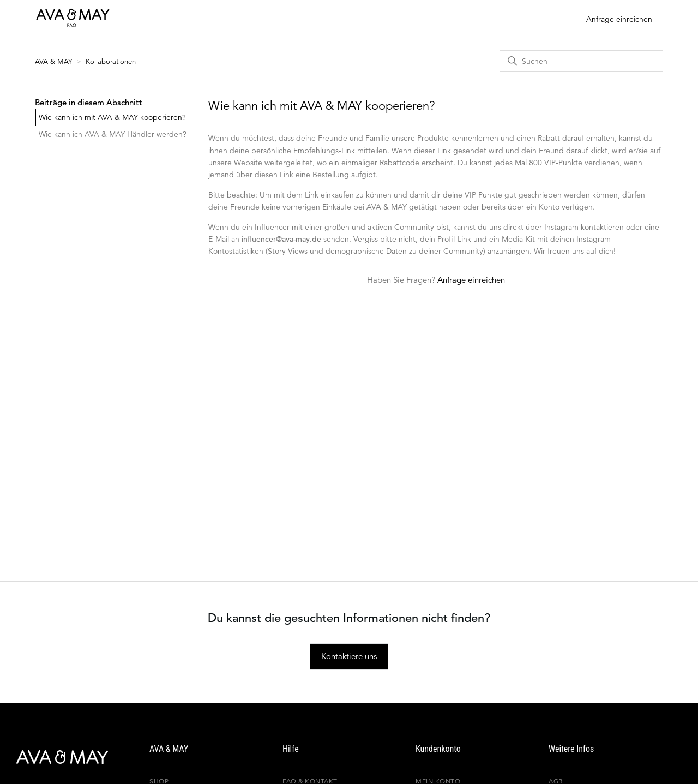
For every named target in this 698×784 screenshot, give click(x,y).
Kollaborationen (111, 61)
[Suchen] (581, 61)
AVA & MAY (55, 61)
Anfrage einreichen (619, 19)
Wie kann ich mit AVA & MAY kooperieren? (112, 117)
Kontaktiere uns (349, 656)
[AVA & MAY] (52, 757)
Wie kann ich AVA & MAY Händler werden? (113, 134)
